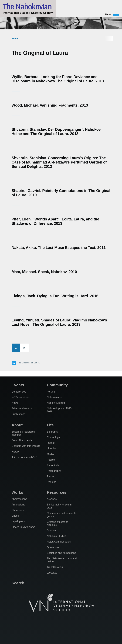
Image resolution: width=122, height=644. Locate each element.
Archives (52, 499)
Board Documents (22, 440)
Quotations (53, 547)
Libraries (52, 448)
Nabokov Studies (56, 536)
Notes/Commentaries (59, 542)
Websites (52, 573)
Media (50, 454)
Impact (51, 443)
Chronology (53, 437)
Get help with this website (26, 446)
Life (50, 425)
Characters (18, 510)
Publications (18, 414)
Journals (52, 531)
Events (18, 385)
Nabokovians (54, 397)
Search (18, 583)
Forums (51, 392)
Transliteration (55, 567)
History (16, 452)
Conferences (19, 392)
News (15, 403)
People (51, 460)
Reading (52, 482)
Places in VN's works (23, 527)
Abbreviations (19, 499)
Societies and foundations (61, 553)
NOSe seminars (21, 397)
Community (57, 385)
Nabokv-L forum (56, 403)
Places (51, 476)
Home (15, 38)
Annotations (18, 505)
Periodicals (53, 465)
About (17, 425)
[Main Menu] (111, 14)
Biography (53, 432)
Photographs (54, 471)
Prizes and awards (22, 408)
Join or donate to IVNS (24, 457)
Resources (57, 492)
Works (17, 492)
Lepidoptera (18, 521)
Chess (15, 516)
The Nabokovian (27, 7)
